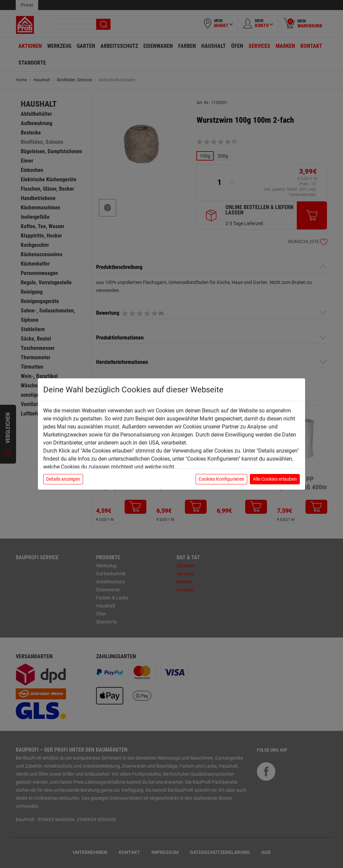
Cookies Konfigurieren (221, 479)
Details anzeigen (63, 479)
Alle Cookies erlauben (275, 479)
